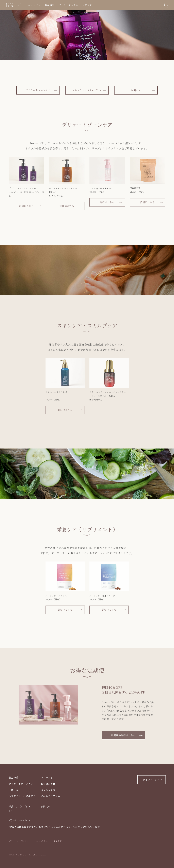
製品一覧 (14, 778)
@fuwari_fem (19, 820)
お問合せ (87, 5)
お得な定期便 (48, 784)
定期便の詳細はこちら (123, 741)
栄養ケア (136, 90)
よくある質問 (48, 790)
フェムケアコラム (68, 5)
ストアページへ (152, 780)
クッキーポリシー (41, 841)
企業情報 (58, 841)
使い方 (15, 790)
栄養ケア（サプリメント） (21, 809)
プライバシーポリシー (19, 841)
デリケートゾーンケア (38, 90)
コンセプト (34, 5)
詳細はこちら (27, 211)
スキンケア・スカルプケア (87, 90)
